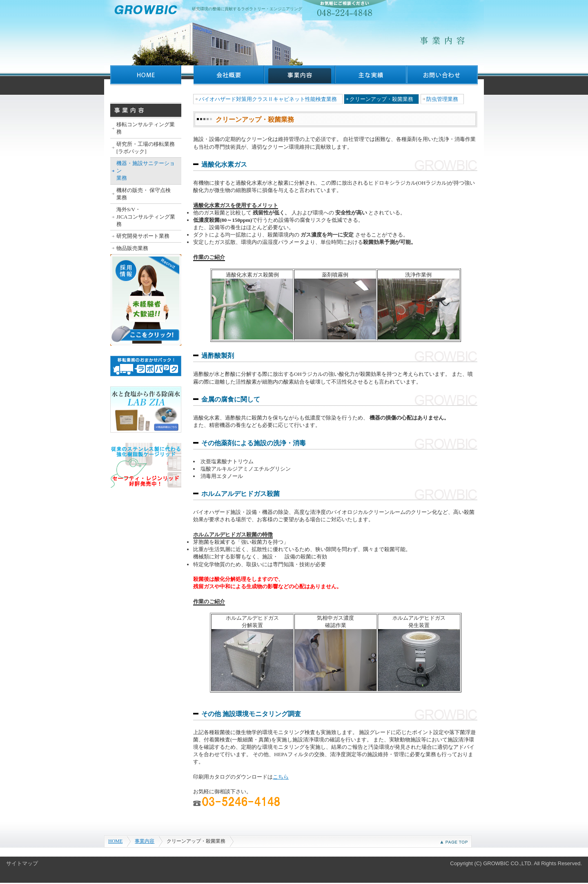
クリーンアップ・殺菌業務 (381, 99)
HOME (115, 841)
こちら (281, 777)
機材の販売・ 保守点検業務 (144, 194)
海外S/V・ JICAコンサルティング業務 (146, 217)
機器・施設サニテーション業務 (146, 171)
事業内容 (145, 841)
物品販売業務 (132, 248)
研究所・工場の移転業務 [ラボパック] (146, 148)
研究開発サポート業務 (143, 236)
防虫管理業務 (442, 99)
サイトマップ (22, 863)
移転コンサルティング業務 (146, 128)
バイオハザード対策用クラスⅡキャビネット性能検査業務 (268, 99)
